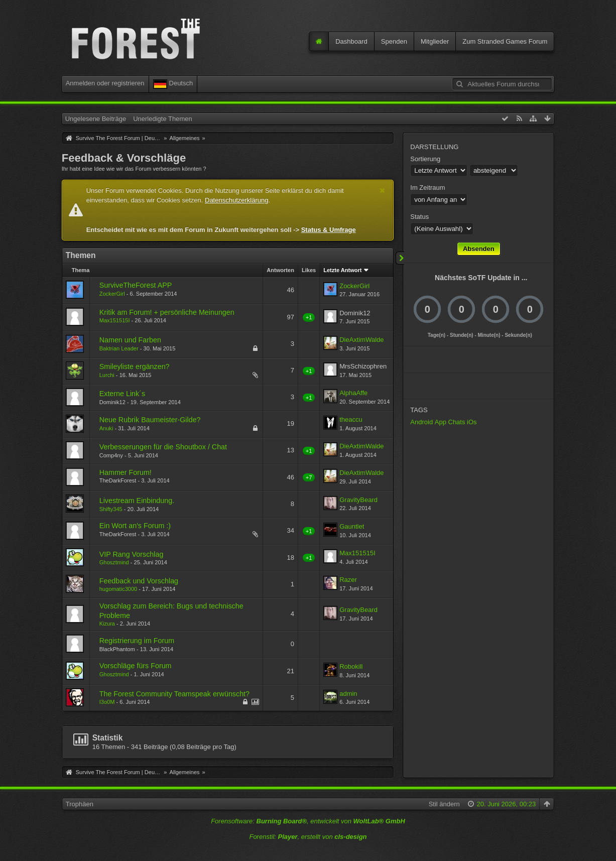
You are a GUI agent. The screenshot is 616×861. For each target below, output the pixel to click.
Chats (457, 422)
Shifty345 (111, 509)
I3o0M (107, 702)
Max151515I (115, 320)
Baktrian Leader (119, 348)
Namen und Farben (130, 340)
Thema (81, 270)
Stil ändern (444, 804)
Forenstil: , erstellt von (308, 837)
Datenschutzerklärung (236, 200)
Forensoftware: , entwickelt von (308, 821)
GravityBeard (358, 500)
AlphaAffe (353, 393)
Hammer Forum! (126, 472)
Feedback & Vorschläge (124, 158)
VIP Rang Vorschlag (132, 554)
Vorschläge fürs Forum (136, 666)
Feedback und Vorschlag (139, 581)
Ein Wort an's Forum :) (135, 526)
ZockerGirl (112, 294)
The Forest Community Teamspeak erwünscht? (174, 694)
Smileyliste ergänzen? (135, 366)
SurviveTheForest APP (136, 285)
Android (421, 422)
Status (419, 217)
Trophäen (80, 804)
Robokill (351, 666)
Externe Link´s (122, 394)
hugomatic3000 (118, 589)
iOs (472, 422)
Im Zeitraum (427, 188)
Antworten (280, 270)
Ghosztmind (114, 562)
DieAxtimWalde (361, 340)
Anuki (106, 428)
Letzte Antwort (342, 270)
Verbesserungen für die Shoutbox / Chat (163, 447)
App (441, 422)
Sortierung (425, 159)
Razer (348, 580)
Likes (309, 270)
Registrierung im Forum (137, 641)
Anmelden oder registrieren (105, 83)
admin (348, 694)
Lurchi (107, 375)
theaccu (351, 419)
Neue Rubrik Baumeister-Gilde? (150, 420)
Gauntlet (352, 526)
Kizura (107, 624)
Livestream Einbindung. (137, 501)
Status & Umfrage (329, 230)
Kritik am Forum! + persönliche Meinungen (167, 312)
